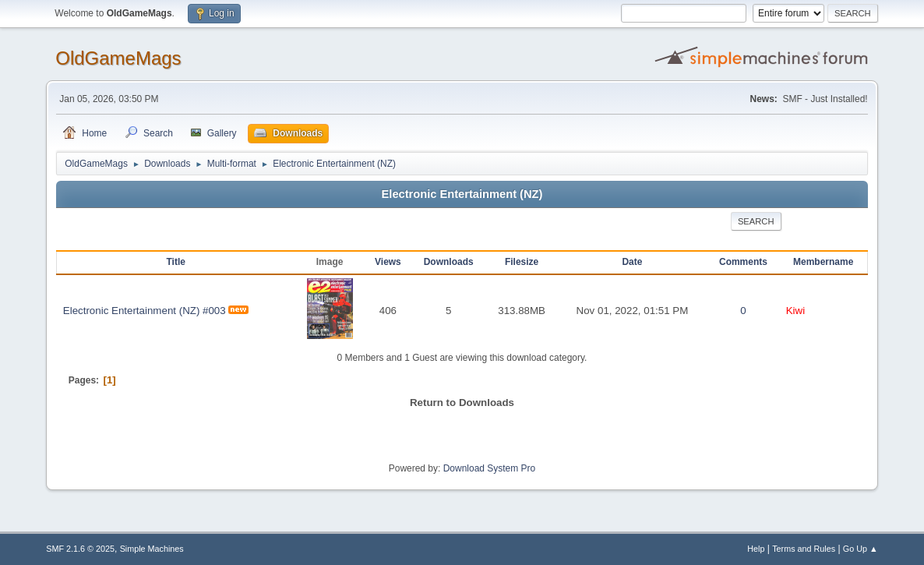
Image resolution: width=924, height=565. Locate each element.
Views (388, 262)
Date (632, 262)
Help (756, 549)
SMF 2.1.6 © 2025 (80, 549)
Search (756, 221)
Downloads (449, 262)
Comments (743, 262)
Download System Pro (490, 468)
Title (176, 262)
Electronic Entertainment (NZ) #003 (145, 311)
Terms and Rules (804, 549)
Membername (823, 262)
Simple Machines (152, 549)
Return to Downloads (462, 403)
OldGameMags (118, 58)
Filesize (522, 262)
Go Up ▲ (861, 549)
